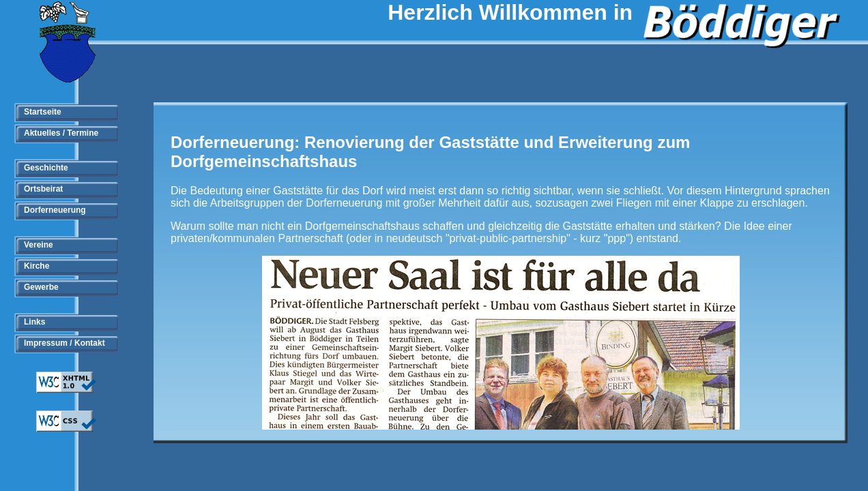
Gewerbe (41, 287)
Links (34, 322)
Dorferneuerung (55, 210)
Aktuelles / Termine (61, 133)
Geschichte (46, 168)
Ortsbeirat (43, 189)
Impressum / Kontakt (64, 343)
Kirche (37, 266)
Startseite (43, 112)
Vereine (39, 245)
